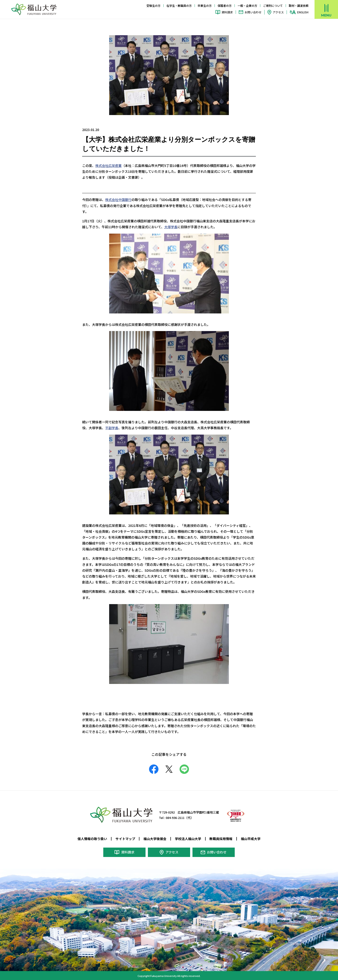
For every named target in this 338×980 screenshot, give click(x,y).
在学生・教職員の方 (179, 6)
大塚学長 (171, 227)
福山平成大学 (251, 838)
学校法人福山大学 (188, 838)
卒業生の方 (205, 6)
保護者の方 (225, 6)
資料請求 (227, 12)
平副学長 (112, 428)
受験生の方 (154, 6)
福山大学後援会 (155, 838)
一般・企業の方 (247, 6)
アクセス (278, 12)
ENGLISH (303, 12)
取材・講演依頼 (299, 6)
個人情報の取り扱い (92, 838)
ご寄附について (273, 6)
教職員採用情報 (221, 838)
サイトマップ (125, 838)
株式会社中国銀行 (118, 200)
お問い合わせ (253, 12)
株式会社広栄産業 (108, 166)
